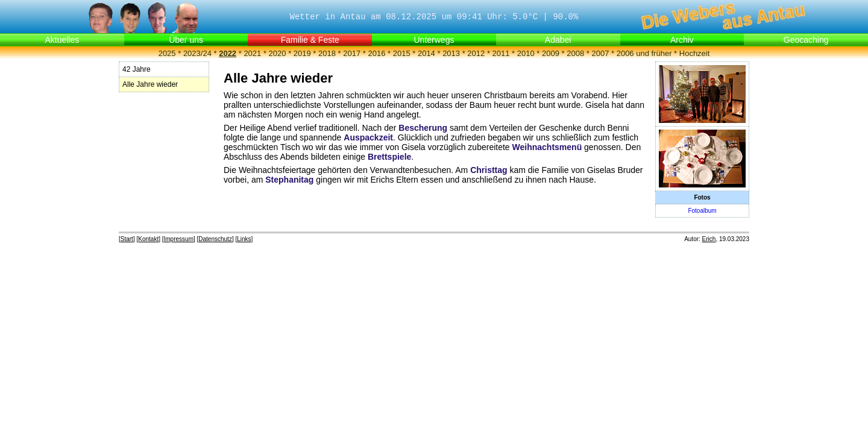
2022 (228, 53)
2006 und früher (644, 53)
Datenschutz (215, 239)
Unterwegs (434, 40)
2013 (451, 53)
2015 (402, 53)
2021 (252, 53)
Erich (709, 239)
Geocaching (806, 40)
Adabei (558, 40)
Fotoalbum (702, 211)
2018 (327, 53)
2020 (278, 53)
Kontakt (148, 239)
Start (127, 239)
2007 (600, 53)
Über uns (186, 40)
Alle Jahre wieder (150, 84)
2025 (167, 53)
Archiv (682, 40)
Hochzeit (695, 53)
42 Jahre (137, 69)
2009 (551, 53)
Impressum (179, 239)
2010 (526, 53)
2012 (476, 53)
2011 (501, 53)
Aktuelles (62, 40)
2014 (426, 53)
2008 (575, 53)
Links (244, 239)
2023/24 (197, 53)
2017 (352, 53)
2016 (376, 53)
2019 (302, 53)
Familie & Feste (310, 40)
